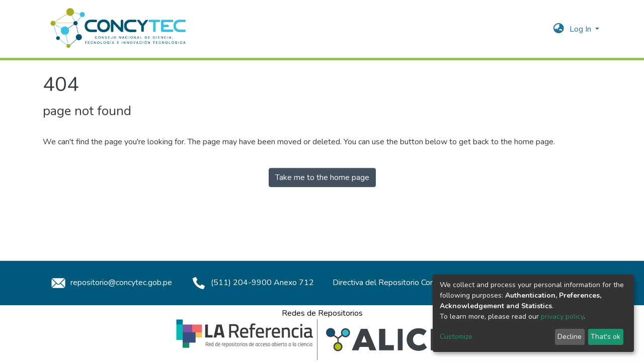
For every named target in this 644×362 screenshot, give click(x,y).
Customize (456, 337)
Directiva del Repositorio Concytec (393, 283)
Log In (581, 29)
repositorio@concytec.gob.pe (110, 283)
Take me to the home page (322, 177)
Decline (570, 337)
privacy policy (562, 316)
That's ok (606, 337)
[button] (559, 29)
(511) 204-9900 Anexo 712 (251, 283)
